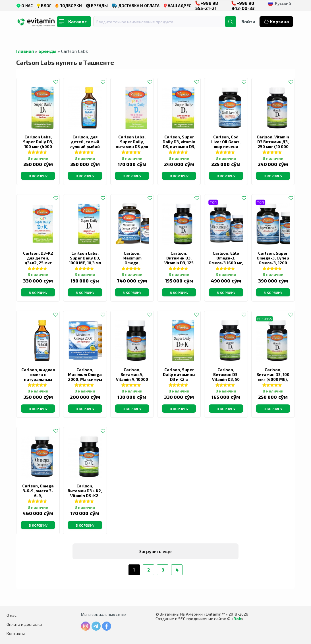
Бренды (47, 51)
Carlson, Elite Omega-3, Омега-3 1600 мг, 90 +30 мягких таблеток (226, 263)
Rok (237, 619)
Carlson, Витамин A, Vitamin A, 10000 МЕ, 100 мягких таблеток (132, 379)
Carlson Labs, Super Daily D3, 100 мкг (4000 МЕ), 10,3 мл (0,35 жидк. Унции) (38, 147)
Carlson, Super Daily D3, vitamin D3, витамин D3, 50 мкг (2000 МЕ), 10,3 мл (179, 147)
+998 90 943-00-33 (243, 6)
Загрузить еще (155, 551)
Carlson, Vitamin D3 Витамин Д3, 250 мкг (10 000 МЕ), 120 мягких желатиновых (273, 147)
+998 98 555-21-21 (207, 6)
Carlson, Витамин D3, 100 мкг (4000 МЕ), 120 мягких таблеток (273, 379)
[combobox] (163, 22)
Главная (25, 51)
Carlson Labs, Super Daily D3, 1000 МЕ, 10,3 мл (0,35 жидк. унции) (85, 263)
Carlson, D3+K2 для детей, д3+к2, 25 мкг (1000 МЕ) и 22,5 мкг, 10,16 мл (38, 263)
